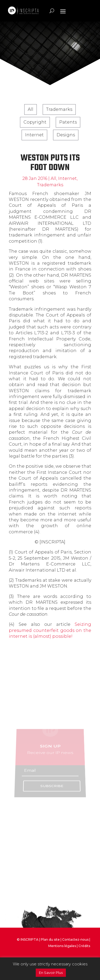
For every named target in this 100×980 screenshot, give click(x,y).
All (31, 109)
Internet (34, 135)
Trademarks (59, 109)
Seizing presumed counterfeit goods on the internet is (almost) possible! (50, 630)
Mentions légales (62, 946)
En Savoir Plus (51, 973)
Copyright (35, 122)
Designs (66, 135)
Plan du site (50, 939)
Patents (68, 122)
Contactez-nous (75, 939)
